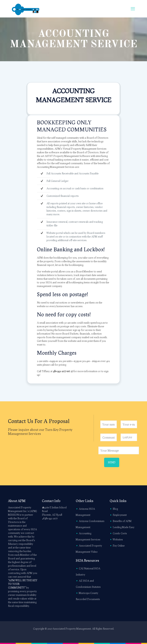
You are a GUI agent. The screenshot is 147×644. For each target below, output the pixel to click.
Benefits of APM (122, 521)
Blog (115, 509)
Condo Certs (120, 533)
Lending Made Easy (124, 527)
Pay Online (119, 546)
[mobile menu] (133, 9)
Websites (118, 539)
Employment (120, 515)
